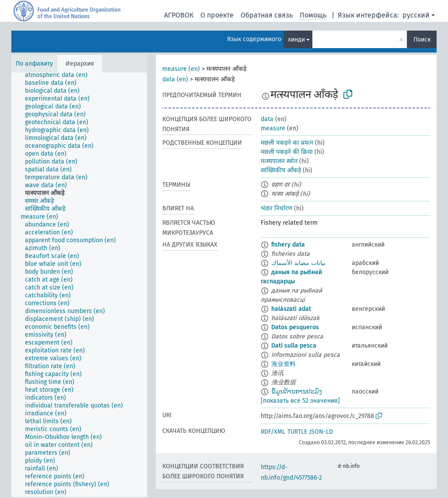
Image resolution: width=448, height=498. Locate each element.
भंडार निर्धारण (276, 208)
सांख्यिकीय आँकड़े (281, 170)
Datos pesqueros (295, 327)
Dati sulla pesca (294, 346)
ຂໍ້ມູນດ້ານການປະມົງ (297, 392)
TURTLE (297, 432)
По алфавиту (34, 64)
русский (416, 15)
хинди (296, 40)
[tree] (79, 285)
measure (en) (181, 69)
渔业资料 (283, 364)
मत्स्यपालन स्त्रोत (279, 161)
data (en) (175, 79)
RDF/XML (273, 432)
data (267, 119)
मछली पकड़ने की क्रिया (287, 152)
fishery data (288, 245)
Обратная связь (267, 15)
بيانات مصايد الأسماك (298, 263)
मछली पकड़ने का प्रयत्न (287, 143)
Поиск (422, 40)
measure (273, 128)
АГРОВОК (179, 15)
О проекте (217, 15)
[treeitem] (60, 75)
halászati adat (291, 309)
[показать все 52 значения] (300, 401)
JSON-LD (321, 432)
